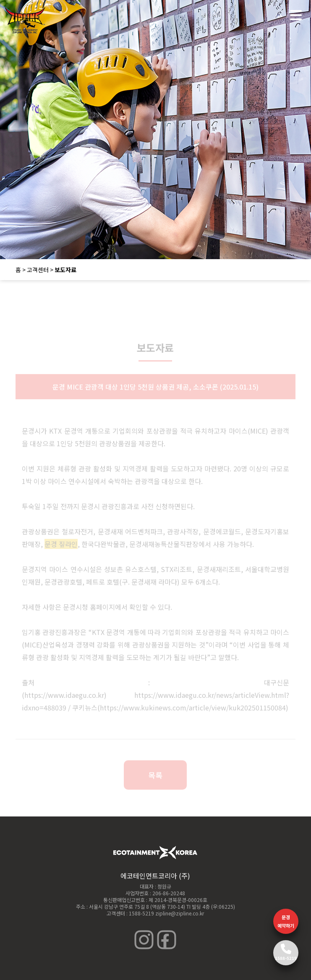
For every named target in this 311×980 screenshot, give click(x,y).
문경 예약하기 (286, 921)
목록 (155, 778)
